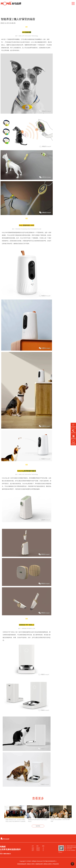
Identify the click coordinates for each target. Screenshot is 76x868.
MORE (38, 826)
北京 (43, 850)
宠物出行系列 (38, 848)
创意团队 (33, 850)
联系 (43, 846)
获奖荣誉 (33, 849)
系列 (37, 846)
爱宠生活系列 (38, 850)
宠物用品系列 (38, 849)
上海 (43, 848)
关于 (33, 846)
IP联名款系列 (38, 851)
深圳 (43, 851)
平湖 (43, 849)
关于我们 (33, 848)
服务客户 (33, 851)
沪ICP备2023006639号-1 (49, 861)
